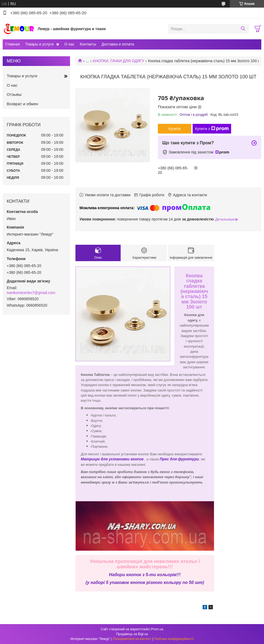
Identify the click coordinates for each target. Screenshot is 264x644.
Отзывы (14, 94)
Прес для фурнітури (179, 459)
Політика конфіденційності (174, 639)
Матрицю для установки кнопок (112, 459)
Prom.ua (157, 629)
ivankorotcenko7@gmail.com (31, 293)
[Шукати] (243, 29)
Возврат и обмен (22, 104)
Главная (13, 44)
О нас (69, 44)
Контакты (88, 44)
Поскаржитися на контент (132, 639)
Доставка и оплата (118, 44)
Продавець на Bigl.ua (132, 634)
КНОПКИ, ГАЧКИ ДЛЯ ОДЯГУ (119, 61)
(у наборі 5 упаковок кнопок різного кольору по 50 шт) (145, 582)
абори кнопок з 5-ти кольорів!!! (146, 575)
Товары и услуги (39, 44)
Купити (175, 129)
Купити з (212, 129)
